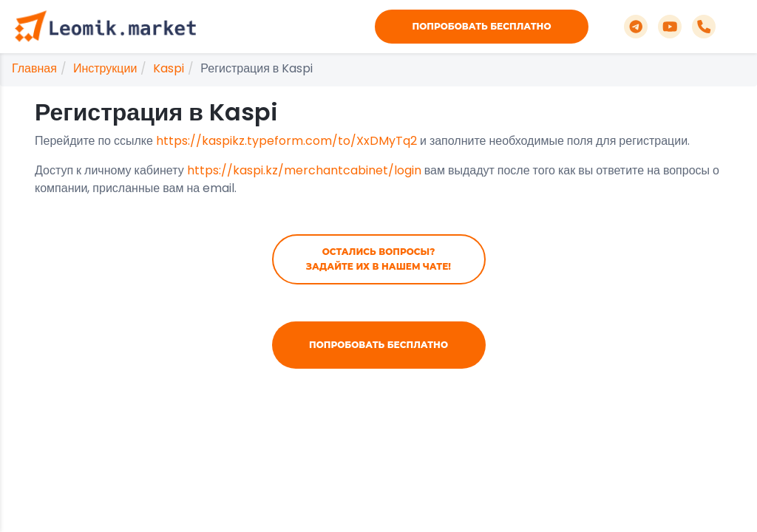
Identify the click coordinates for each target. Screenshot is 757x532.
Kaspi (169, 68)
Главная (34, 68)
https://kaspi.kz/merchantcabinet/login (304, 170)
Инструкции (105, 68)
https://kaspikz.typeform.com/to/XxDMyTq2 (286, 141)
